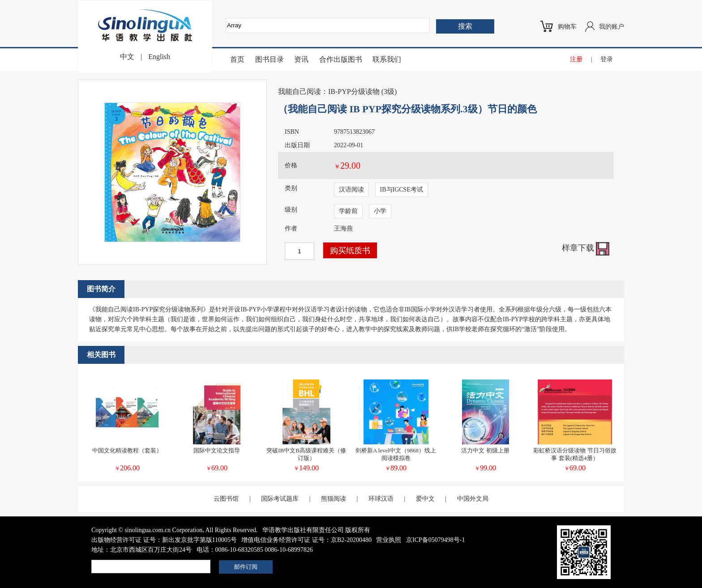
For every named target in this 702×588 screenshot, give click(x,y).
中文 (127, 57)
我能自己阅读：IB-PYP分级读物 (329, 92)
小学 (380, 211)
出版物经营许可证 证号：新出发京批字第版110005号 (164, 540)
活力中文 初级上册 (485, 450)
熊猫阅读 (334, 499)
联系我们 (387, 59)
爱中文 (425, 499)
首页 (237, 59)
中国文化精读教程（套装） (127, 450)
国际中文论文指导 (217, 450)
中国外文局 (473, 499)
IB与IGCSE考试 (402, 190)
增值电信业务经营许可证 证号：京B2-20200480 (306, 540)
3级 (389, 92)
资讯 (301, 59)
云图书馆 (226, 499)
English (159, 57)
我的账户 (612, 27)
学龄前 (348, 211)
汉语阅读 (351, 190)
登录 (607, 59)
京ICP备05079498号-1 (435, 540)
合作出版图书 (341, 59)
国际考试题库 (280, 499)
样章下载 (586, 248)
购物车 (567, 27)
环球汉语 (381, 499)
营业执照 (389, 540)
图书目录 (270, 59)
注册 (576, 59)
